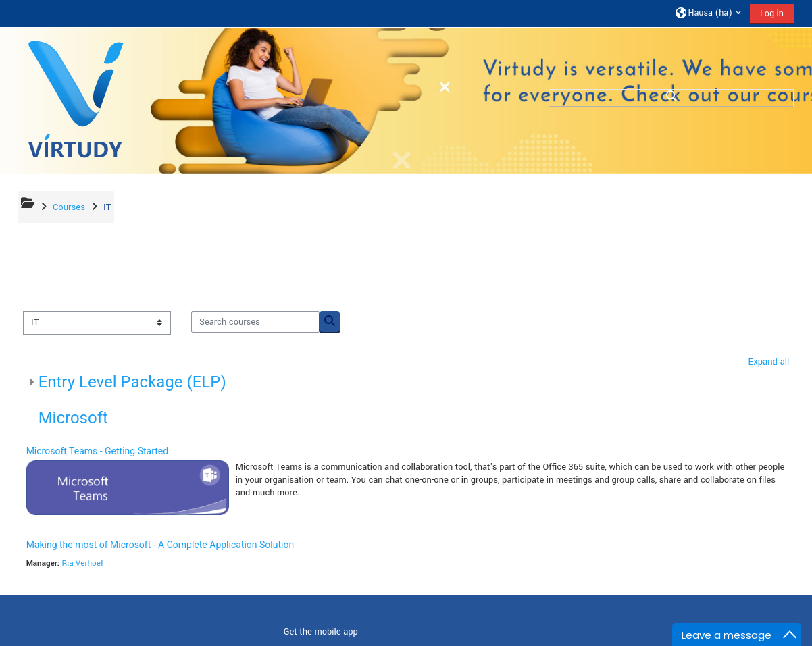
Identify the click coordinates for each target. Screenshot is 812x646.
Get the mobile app (321, 632)
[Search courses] (256, 322)
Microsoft (74, 418)
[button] (708, 14)
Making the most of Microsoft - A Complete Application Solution (161, 545)
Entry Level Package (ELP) (133, 382)
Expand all (768, 361)
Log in (771, 14)
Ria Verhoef (83, 563)
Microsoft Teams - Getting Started (98, 451)
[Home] (76, 100)
